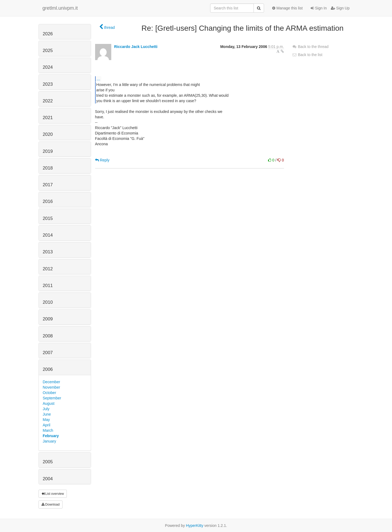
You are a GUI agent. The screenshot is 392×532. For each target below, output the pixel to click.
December (52, 382)
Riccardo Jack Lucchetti (136, 47)
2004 (48, 479)
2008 (48, 336)
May (46, 420)
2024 (48, 67)
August (49, 403)
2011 (48, 286)
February (51, 436)
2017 (48, 185)
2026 (48, 34)
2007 (48, 353)
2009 (48, 319)
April (47, 425)
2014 (48, 235)
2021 (48, 118)
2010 (48, 302)
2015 (48, 218)
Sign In (319, 8)
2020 (48, 134)
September (52, 398)
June (47, 414)
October (50, 393)
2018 (48, 168)
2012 (48, 269)
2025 (48, 51)
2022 (48, 101)
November (52, 387)
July (46, 409)
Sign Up (340, 8)
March (48, 430)
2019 (48, 151)
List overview (53, 494)
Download (51, 505)
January (50, 441)
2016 (48, 201)
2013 (48, 252)
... (98, 79)
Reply (102, 160)
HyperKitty (195, 526)
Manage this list (287, 8)
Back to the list (307, 55)
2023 (48, 84)
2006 (48, 369)
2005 (48, 462)
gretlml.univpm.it (60, 8)
